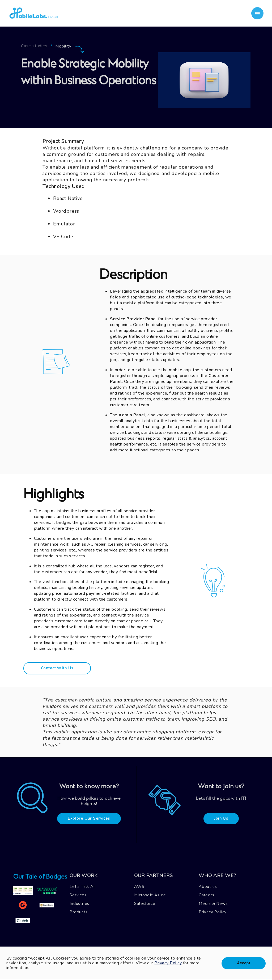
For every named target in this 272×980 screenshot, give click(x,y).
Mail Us (135, 938)
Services (78, 895)
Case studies (34, 46)
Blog (87, 938)
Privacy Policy (213, 912)
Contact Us (109, 938)
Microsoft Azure (150, 895)
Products (78, 912)
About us (208, 887)
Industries (79, 904)
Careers (207, 895)
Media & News (213, 904)
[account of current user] (258, 13)
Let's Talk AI (82, 887)
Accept (244, 963)
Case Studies (62, 938)
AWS (139, 887)
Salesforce (145, 904)
